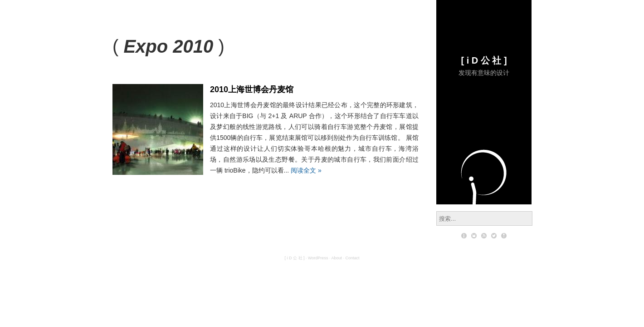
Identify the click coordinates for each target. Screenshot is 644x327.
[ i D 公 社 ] (484, 60)
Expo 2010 (168, 46)
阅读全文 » (306, 170)
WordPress (318, 258)
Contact (352, 258)
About (337, 258)
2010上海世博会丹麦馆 (252, 89)
